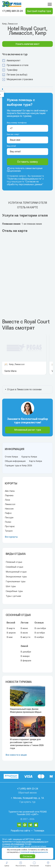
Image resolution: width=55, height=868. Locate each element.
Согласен (27, 856)
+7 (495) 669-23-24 (12, 11)
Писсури (9, 518)
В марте (11, 628)
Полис (8, 522)
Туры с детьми (13, 596)
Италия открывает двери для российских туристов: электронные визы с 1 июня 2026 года (27, 744)
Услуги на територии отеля (28, 203)
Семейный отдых (14, 567)
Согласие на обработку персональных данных (25, 183)
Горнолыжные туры (16, 581)
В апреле (11, 633)
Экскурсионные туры (16, 577)
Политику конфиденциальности (24, 179)
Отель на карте (28, 207)
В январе (25, 656)
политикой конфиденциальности (34, 852)
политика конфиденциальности (31, 842)
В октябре (40, 633)
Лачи (7, 500)
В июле (24, 633)
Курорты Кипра (29, 457)
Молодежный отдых (16, 572)
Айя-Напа (10, 491)
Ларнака (9, 495)
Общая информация (15, 461)
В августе (25, 637)
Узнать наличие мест (28, 44)
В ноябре (39, 637)
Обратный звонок (27, 793)
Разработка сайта (20, 831)
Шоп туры (11, 586)
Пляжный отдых (14, 562)
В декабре (26, 652)
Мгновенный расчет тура (28, 430)
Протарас (10, 526)
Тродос (9, 531)
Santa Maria (10, 371)
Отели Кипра (11, 457)
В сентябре (40, 628)
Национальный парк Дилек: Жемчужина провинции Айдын (26, 711)
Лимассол (10, 504)
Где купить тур (27, 802)
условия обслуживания (13, 844)
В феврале (26, 661)
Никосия (9, 509)
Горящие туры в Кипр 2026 (18, 466)
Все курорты (11, 537)
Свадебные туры (14, 591)
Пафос (8, 513)
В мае (10, 637)
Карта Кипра (35, 461)
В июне (24, 628)
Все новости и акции (16, 755)
